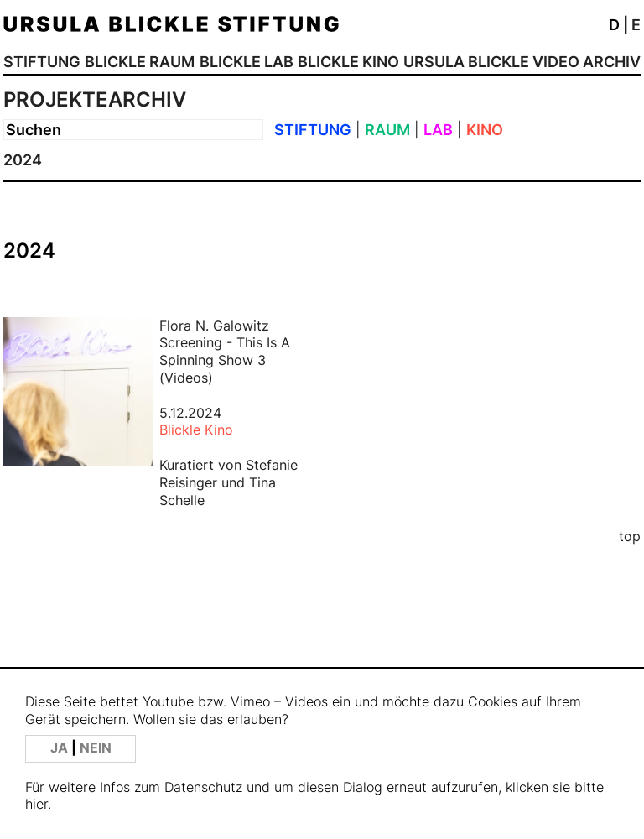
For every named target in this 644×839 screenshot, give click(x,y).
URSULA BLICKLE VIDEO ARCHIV (522, 62)
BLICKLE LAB (247, 62)
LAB (438, 130)
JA (61, 748)
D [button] (614, 25)
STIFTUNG (42, 62)
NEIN (96, 748)
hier (36, 804)
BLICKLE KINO (348, 62)
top (630, 536)
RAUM (387, 130)
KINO (485, 130)
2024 (23, 160)
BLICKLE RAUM (140, 62)
